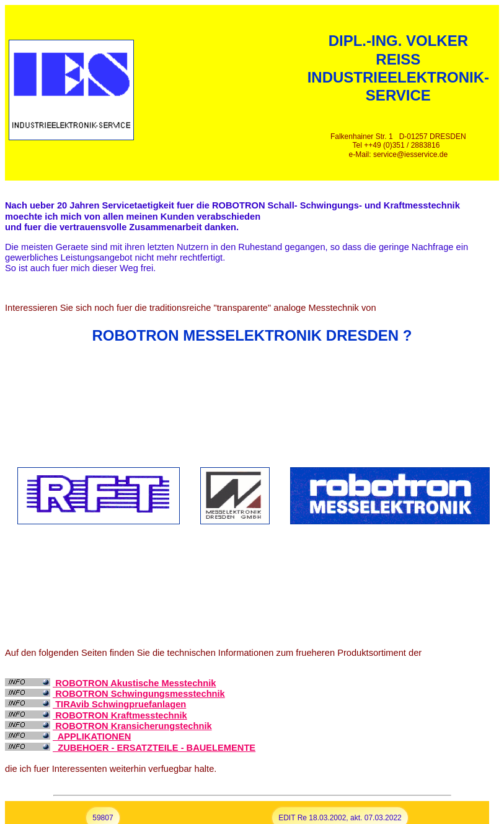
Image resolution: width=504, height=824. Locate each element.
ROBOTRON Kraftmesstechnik (120, 715)
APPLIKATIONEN (92, 737)
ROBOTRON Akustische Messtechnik (134, 683)
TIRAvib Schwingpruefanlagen (119, 704)
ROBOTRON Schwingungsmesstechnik (139, 694)
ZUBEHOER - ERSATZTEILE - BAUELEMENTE (154, 748)
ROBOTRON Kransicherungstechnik (132, 726)
